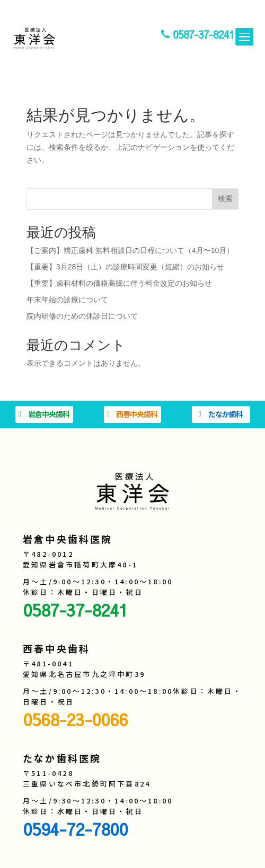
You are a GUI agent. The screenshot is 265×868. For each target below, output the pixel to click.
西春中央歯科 (137, 414)
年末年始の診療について (67, 300)
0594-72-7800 (75, 829)
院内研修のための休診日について (82, 316)
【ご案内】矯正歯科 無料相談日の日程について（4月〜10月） (130, 250)
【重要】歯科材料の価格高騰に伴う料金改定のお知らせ (119, 283)
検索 (225, 198)
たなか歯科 (226, 414)
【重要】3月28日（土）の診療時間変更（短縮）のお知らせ (125, 267)
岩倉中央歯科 (49, 414)
